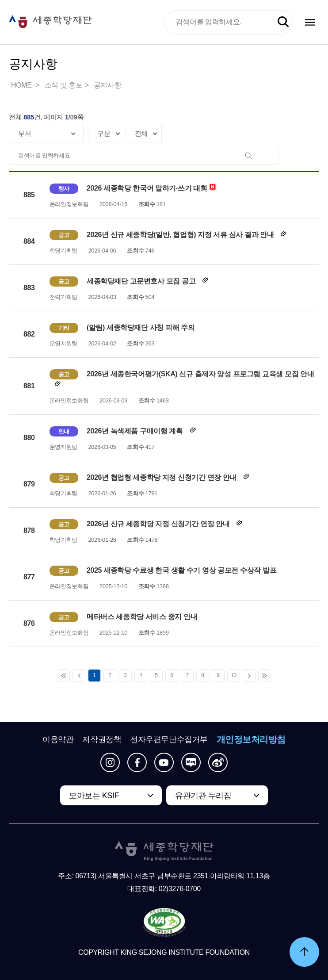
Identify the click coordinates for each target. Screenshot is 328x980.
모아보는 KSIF (94, 796)
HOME (22, 85)
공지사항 (107, 85)
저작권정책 (102, 739)
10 (234, 675)
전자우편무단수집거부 (169, 739)
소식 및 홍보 (64, 85)
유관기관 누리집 (203, 796)
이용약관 (58, 739)
